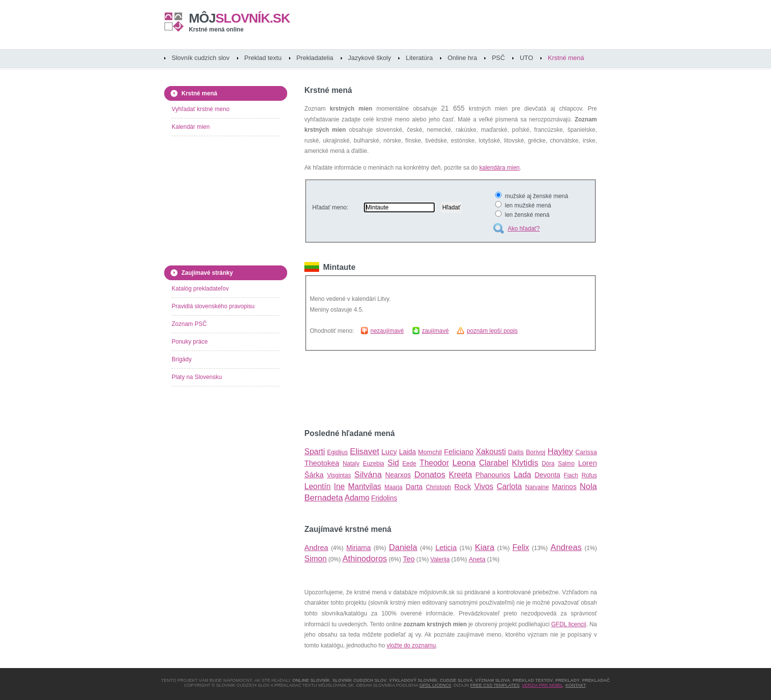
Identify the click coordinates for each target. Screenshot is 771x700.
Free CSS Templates (495, 685)
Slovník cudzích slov (201, 58)
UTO (526, 58)
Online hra (462, 58)
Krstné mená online (216, 29)
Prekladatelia (315, 58)
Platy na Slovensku (197, 377)
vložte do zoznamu (411, 645)
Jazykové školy (370, 58)
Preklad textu (263, 58)
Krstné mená (566, 58)
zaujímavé (435, 331)
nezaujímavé (387, 331)
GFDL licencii (569, 624)
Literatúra (419, 58)
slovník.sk (239, 18)
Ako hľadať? (523, 229)
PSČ (498, 58)
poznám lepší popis (492, 331)
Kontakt (576, 685)
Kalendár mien (191, 127)
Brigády (182, 359)
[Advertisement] (419, 390)
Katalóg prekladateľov (200, 289)
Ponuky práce (190, 342)
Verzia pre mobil (542, 685)
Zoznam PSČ (189, 324)
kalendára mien (500, 168)
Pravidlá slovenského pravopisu (213, 306)
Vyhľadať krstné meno (201, 109)
